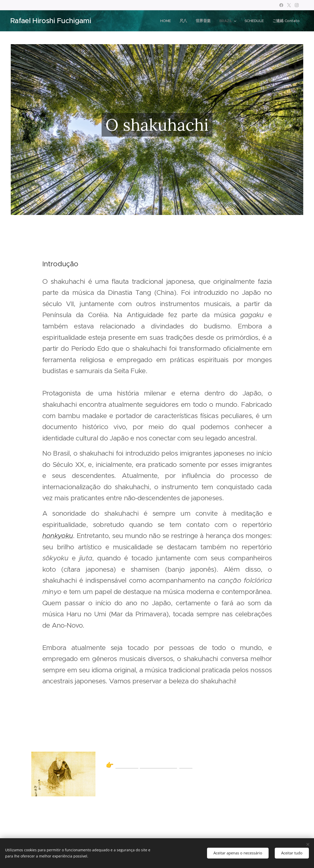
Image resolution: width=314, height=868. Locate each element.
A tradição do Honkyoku (154, 765)
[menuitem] (161, 21)
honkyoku (58, 536)
